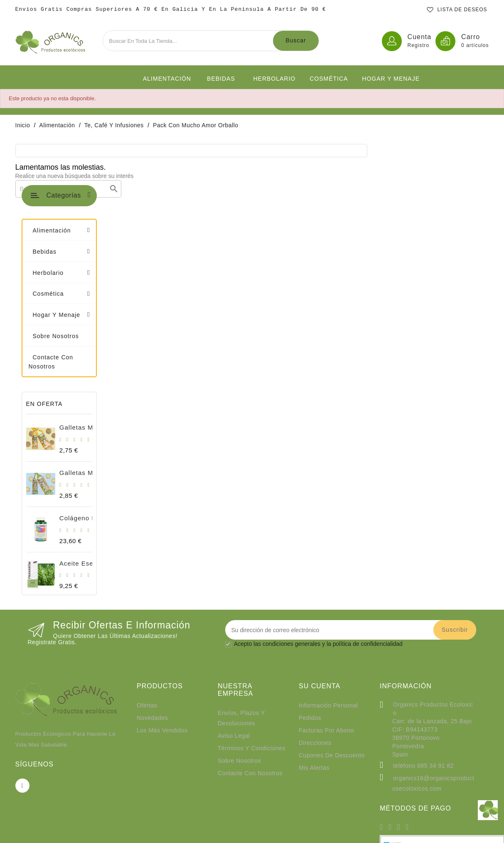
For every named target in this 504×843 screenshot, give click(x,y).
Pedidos (310, 616)
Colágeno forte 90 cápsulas (98, 416)
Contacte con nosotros (250, 671)
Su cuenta (320, 584)
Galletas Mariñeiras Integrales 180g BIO (117, 325)
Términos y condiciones (252, 646)
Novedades (152, 616)
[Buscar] (190, 189)
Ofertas (147, 603)
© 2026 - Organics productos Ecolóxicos (252, 833)
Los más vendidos (162, 628)
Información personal (328, 603)
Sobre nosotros (239, 658)
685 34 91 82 (435, 663)
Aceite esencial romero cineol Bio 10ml (117, 461)
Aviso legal (234, 633)
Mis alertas (314, 665)
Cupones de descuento (332, 653)
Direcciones (315, 640)
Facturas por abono (326, 628)
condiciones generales (291, 542)
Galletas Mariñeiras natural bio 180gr (113, 370)
